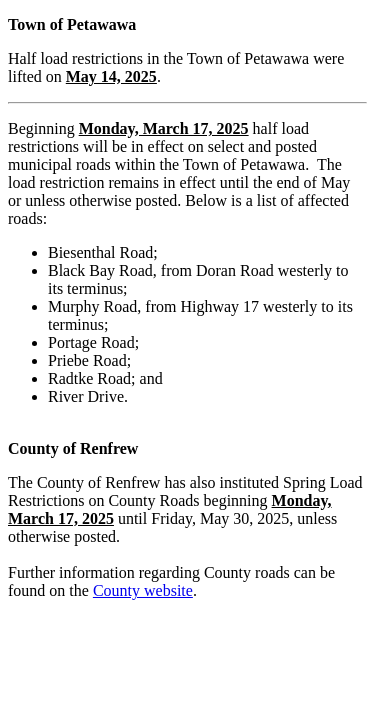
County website (143, 590)
